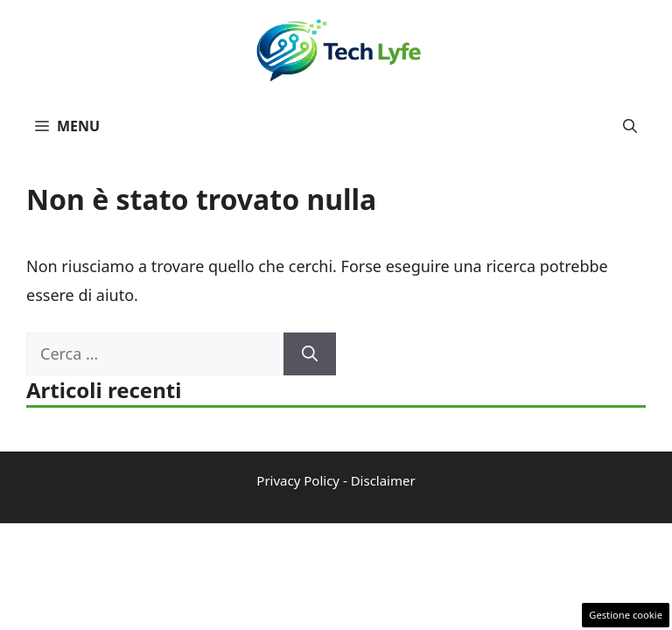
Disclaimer (383, 480)
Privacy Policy (298, 480)
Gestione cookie (626, 615)
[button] (630, 126)
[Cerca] (310, 354)
